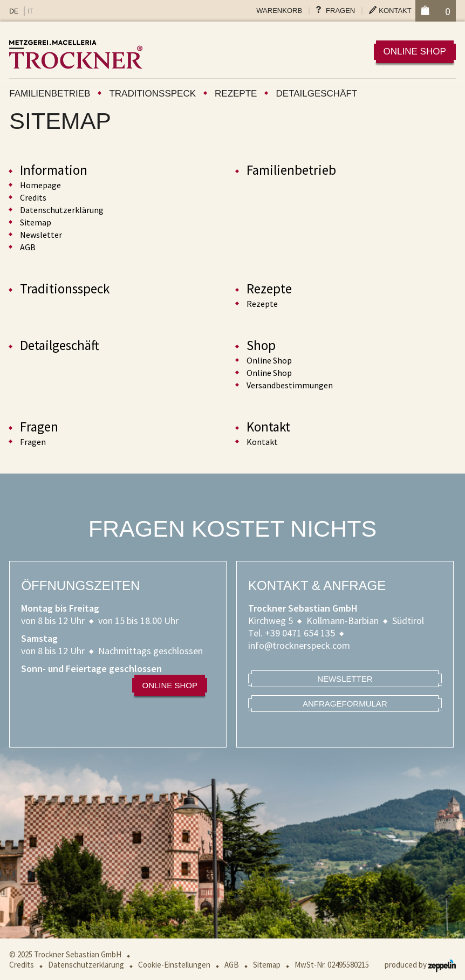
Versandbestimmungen (290, 385)
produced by (420, 965)
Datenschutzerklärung (62, 210)
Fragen (340, 11)
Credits (33, 197)
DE (14, 11)
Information (54, 170)
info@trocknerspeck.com (299, 645)
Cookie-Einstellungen (174, 965)
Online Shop (269, 360)
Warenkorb (279, 11)
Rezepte (236, 94)
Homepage (40, 185)
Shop (261, 345)
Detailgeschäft (316, 94)
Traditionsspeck (152, 94)
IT (30, 11)
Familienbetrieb (50, 94)
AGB (28, 247)
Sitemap (36, 222)
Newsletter (41, 235)
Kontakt (395, 11)
